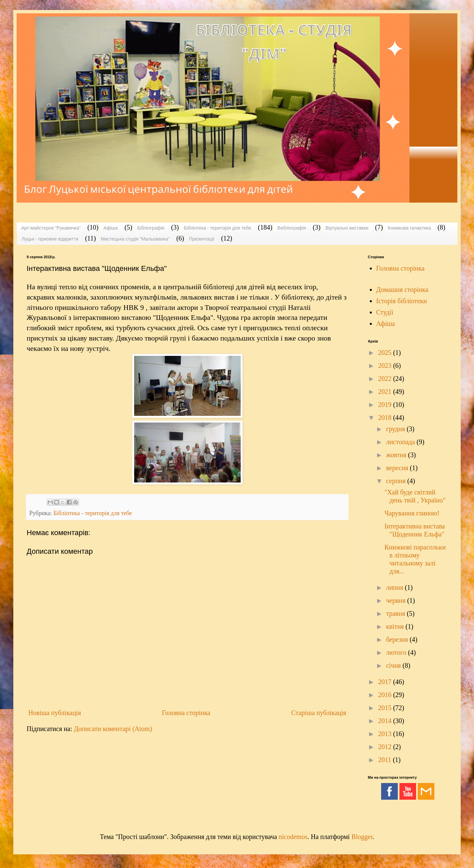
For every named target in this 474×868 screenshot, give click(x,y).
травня (396, 613)
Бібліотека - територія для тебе (218, 228)
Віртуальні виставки (347, 228)
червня (397, 600)
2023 (386, 366)
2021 (386, 392)
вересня (398, 468)
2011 (385, 760)
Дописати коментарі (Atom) (113, 729)
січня (394, 665)
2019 (386, 405)
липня (395, 587)
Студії (385, 312)
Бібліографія (151, 228)
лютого (397, 652)
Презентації (202, 239)
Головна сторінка (186, 713)
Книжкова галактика (409, 228)
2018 (386, 418)
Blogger (362, 837)
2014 (386, 721)
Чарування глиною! (412, 513)
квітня (396, 626)
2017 (386, 682)
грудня (396, 429)
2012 (386, 747)
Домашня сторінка (402, 290)
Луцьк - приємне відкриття (50, 239)
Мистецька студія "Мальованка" (135, 239)
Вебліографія (292, 228)
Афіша (111, 228)
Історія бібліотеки (402, 301)
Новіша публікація (55, 713)
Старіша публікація (319, 713)
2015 (386, 708)
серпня (397, 481)
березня (398, 639)
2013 (386, 734)
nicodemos (293, 837)
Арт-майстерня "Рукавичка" (51, 228)
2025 (386, 353)
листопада (401, 442)
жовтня (397, 455)
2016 (386, 695)
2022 (386, 379)
